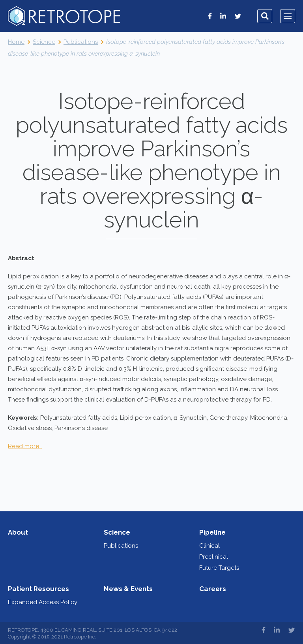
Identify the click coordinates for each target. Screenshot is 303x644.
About (18, 532)
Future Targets (219, 568)
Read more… (25, 446)
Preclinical (214, 557)
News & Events (128, 589)
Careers (213, 589)
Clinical (209, 546)
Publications (121, 546)
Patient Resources (38, 589)
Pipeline (212, 532)
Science (117, 532)
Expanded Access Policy (43, 602)
